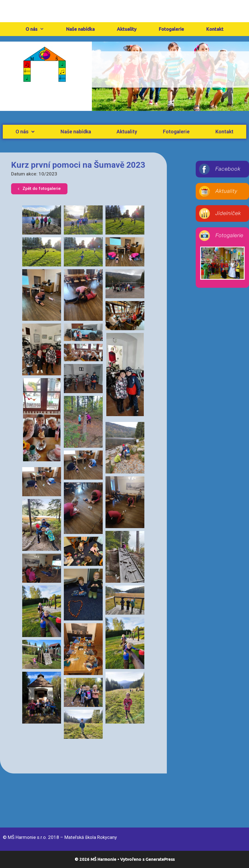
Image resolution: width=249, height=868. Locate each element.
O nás (40, 29)
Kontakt (215, 29)
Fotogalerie (171, 29)
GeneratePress (160, 859)
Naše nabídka (80, 29)
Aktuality (127, 29)
